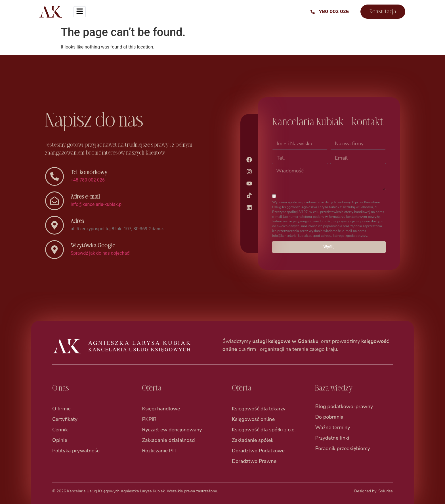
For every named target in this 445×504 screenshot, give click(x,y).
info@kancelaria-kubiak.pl (97, 204)
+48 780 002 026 (88, 180)
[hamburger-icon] (80, 12)
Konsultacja (383, 11)
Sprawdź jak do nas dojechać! (101, 253)
